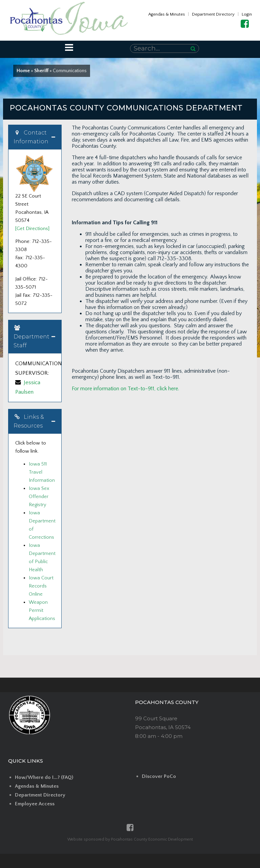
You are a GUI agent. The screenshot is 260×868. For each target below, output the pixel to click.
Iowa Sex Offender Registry (39, 497)
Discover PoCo (159, 776)
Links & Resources (29, 421)
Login (247, 14)
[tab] (35, 137)
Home (23, 71)
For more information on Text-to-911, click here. (125, 389)
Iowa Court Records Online (41, 586)
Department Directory (213, 14)
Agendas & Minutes (167, 14)
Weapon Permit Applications (42, 611)
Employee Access (35, 804)
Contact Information (31, 137)
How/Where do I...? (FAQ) (44, 777)
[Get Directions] (32, 229)
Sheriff (41, 71)
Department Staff (31, 337)
